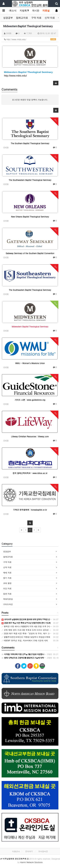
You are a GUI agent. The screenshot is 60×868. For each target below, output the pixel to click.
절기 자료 (7, 578)
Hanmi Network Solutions (31, 862)
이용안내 (16, 851)
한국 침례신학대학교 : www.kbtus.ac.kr (30, 473)
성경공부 (8, 18)
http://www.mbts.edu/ (30, 39)
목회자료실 (8, 599)
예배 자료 (7, 573)
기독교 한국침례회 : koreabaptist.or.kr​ (30, 510)
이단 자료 (7, 588)
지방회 (24, 11)
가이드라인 (8, 604)
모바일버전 (43, 851)
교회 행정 (7, 583)
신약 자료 (50, 18)
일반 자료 (7, 594)
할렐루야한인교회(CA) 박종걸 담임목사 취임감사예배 (26, 637)
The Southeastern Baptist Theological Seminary (30, 290)
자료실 (46, 11)
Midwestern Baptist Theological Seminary (28, 72)
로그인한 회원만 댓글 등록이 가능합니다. (30, 100)
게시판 (36, 11)
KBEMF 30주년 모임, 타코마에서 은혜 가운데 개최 (25, 640)
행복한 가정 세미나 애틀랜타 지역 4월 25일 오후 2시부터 (28, 626)
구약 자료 (36, 18)
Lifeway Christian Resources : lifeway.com (30, 436)
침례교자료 (22, 18)
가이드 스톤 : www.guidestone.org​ (30, 400)
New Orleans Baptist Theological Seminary (30, 217)
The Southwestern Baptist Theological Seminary (30, 180)
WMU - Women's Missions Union (30, 363)
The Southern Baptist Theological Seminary (30, 143)
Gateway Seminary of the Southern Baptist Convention (30, 253)
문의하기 (29, 851)
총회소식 (12, 11)
